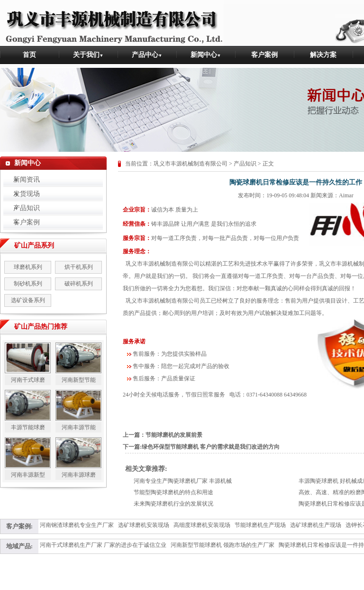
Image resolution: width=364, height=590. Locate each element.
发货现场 (22, 194)
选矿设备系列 (28, 300)
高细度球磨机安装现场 (202, 525)
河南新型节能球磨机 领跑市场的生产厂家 (223, 545)
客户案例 (264, 55)
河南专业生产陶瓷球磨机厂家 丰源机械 (183, 481)
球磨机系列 (28, 267)
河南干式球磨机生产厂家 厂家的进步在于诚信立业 (103, 545)
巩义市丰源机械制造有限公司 (191, 164)
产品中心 (147, 55)
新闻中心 (206, 55)
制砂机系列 (28, 284)
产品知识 (22, 208)
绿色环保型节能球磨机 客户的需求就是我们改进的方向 (211, 447)
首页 (29, 55)
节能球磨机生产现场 (260, 525)
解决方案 (323, 55)
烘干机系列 (79, 267)
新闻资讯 (22, 180)
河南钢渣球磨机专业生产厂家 (77, 525)
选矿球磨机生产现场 (316, 525)
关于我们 (88, 55)
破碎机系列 (79, 284)
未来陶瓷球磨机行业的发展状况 (173, 504)
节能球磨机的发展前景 (174, 435)
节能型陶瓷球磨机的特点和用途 (173, 492)
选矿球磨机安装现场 (144, 525)
